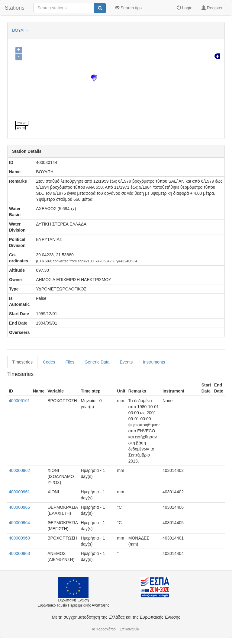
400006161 (19, 401)
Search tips (128, 8)
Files (70, 362)
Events (126, 362)
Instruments (154, 362)
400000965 (19, 507)
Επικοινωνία (129, 629)
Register (212, 8)
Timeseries (22, 362)
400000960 (19, 538)
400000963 (19, 553)
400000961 (19, 492)
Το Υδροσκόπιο (103, 629)
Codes (49, 362)
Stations (15, 8)
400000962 (19, 470)
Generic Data (97, 362)
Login (185, 8)
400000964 (19, 523)
